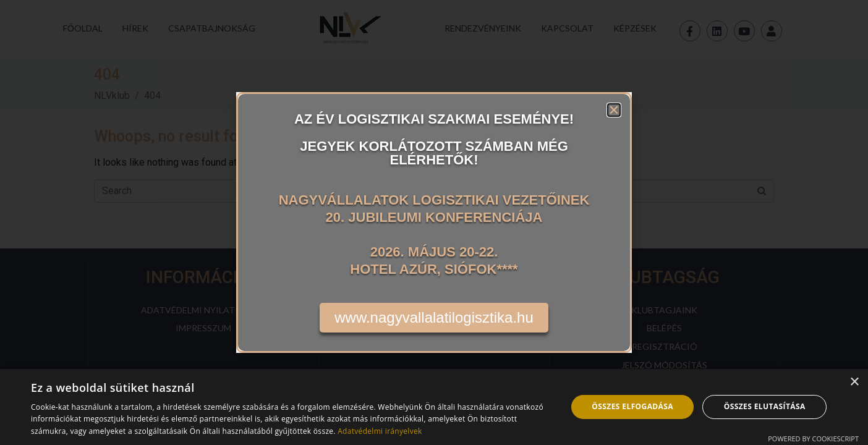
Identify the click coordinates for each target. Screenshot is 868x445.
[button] (614, 110)
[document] (434, 222)
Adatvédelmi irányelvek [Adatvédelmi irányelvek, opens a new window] (380, 431)
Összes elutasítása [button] (765, 406)
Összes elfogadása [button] (632, 406)
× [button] (854, 382)
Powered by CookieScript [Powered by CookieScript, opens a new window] (813, 439)
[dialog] (434, 407)
